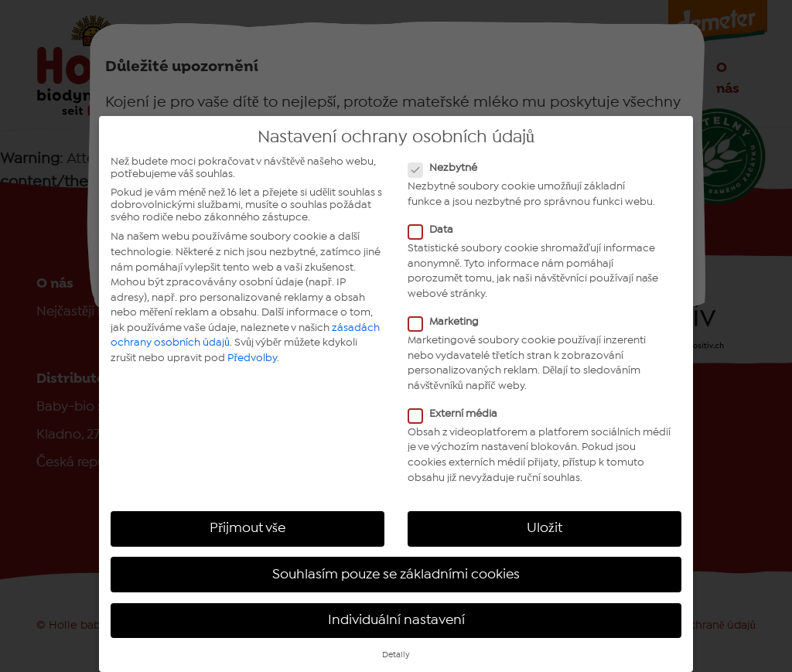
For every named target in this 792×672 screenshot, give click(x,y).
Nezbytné (447, 168)
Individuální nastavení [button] (396, 620)
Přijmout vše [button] (247, 528)
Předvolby (252, 358)
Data (435, 230)
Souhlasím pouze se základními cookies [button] (396, 575)
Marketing (448, 322)
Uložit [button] (544, 528)
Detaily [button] (396, 655)
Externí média (457, 414)
